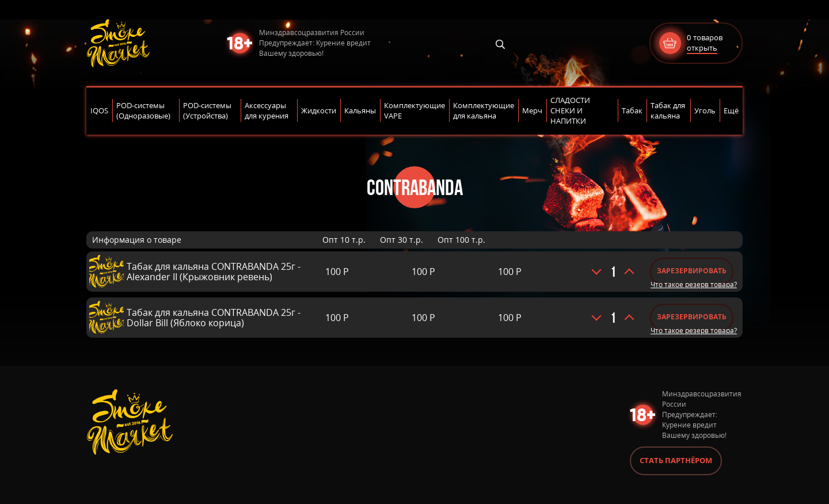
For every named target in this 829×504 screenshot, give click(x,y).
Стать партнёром (676, 460)
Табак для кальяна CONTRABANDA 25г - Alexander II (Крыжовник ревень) (214, 272)
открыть (702, 48)
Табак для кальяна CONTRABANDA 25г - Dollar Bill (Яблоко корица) (214, 318)
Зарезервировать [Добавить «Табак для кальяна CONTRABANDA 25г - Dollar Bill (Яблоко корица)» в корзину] (692, 317)
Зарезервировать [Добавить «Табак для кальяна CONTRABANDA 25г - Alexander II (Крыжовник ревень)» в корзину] (692, 271)
